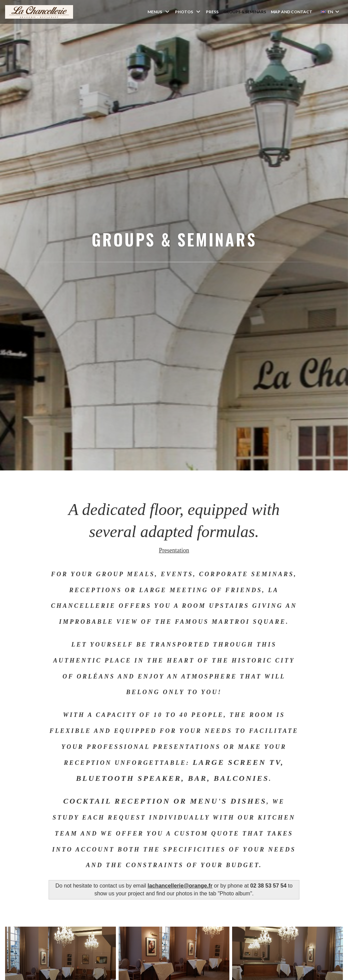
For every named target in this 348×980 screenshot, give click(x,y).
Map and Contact (292, 12)
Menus (159, 12)
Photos (188, 12)
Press (212, 12)
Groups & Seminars (245, 12)
